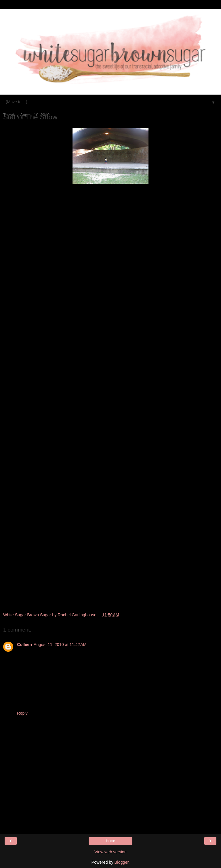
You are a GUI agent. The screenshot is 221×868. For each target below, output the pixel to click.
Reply (22, 713)
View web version (110, 852)
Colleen (24, 645)
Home (110, 841)
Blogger (122, 862)
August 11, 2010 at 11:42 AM (60, 645)
